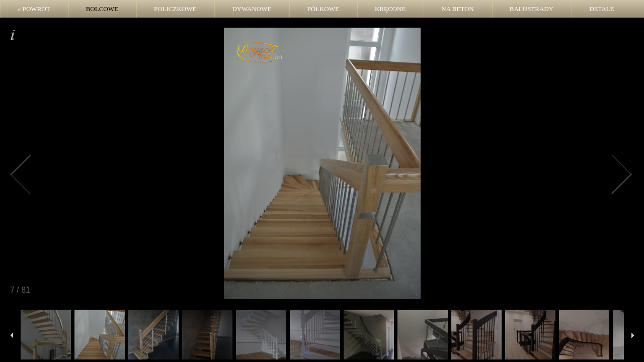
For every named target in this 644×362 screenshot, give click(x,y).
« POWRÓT (34, 9)
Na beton (457, 9)
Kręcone (390, 9)
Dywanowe (252, 9)
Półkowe (323, 9)
